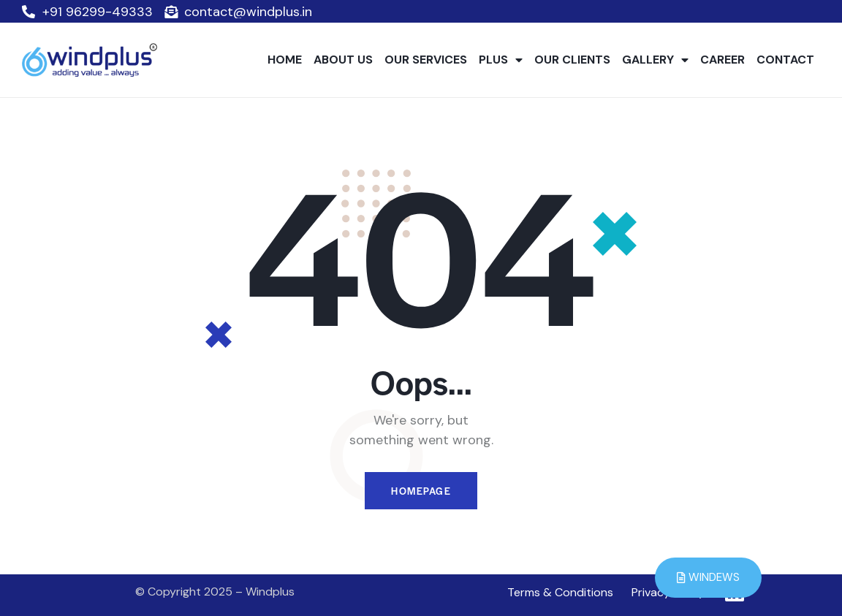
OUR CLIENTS (572, 60)
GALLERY (655, 60)
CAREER (722, 60)
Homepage (421, 491)
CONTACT (785, 60)
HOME (285, 60)
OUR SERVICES (426, 60)
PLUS (501, 60)
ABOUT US (343, 60)
